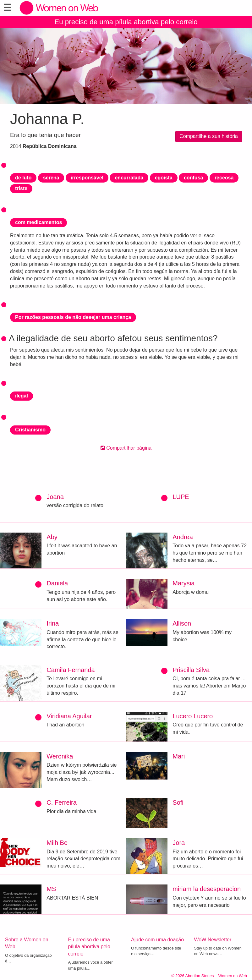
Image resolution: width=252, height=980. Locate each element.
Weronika (60, 756)
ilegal (22, 396)
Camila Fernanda (71, 670)
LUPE (181, 497)
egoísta (164, 178)
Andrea (183, 537)
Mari (179, 756)
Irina (53, 623)
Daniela (57, 583)
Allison (182, 623)
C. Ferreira (62, 802)
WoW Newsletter (213, 940)
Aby (52, 537)
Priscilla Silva (191, 670)
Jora (179, 843)
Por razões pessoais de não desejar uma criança (73, 317)
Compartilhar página (126, 448)
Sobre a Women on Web (27, 943)
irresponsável (87, 178)
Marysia (184, 583)
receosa (224, 178)
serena (51, 178)
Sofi (178, 802)
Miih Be (57, 843)
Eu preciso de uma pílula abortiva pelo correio (126, 22)
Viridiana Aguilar (69, 716)
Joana (55, 497)
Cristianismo (30, 430)
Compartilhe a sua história (209, 136)
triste (21, 188)
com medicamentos (38, 222)
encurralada (129, 178)
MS (51, 889)
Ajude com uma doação (157, 940)
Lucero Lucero (193, 716)
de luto (23, 178)
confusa (193, 178)
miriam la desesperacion (207, 889)
